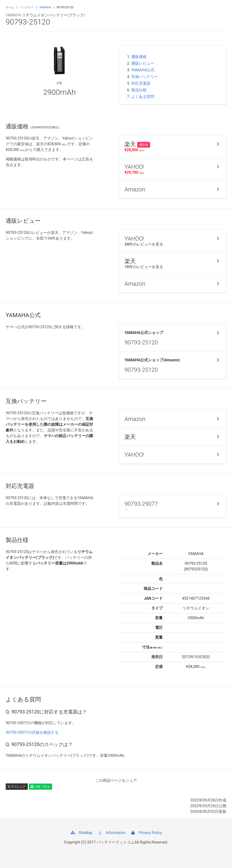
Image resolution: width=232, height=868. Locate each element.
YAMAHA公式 (143, 70)
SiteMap (81, 833)
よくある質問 (143, 97)
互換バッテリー (145, 77)
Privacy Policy (146, 833)
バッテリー (27, 7)
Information (111, 833)
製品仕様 (139, 90)
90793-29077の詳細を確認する (32, 732)
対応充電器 (141, 83)
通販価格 (139, 57)
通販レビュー (143, 63)
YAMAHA (45, 7)
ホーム (10, 7)
